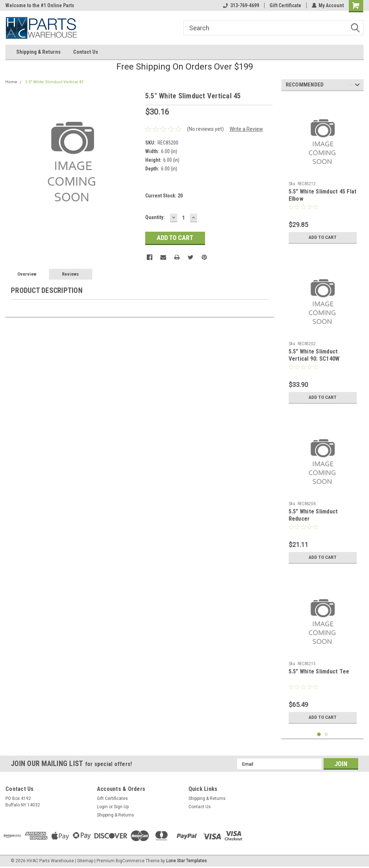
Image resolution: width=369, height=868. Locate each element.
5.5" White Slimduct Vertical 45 (54, 82)
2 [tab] (326, 735)
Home (11, 82)
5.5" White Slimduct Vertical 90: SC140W (314, 355)
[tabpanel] (323, 172)
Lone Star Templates (186, 861)
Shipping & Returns (38, 52)
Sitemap (85, 861)
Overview (27, 274)
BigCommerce (130, 861)
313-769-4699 (241, 5)
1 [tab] (319, 735)
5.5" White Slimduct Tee (319, 671)
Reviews (70, 274)
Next (357, 86)
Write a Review (246, 129)
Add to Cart (323, 237)
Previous (351, 86)
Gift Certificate (285, 5)
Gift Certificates (112, 798)
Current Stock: (164, 196)
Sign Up (121, 807)
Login (102, 807)
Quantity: (155, 217)
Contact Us (86, 52)
